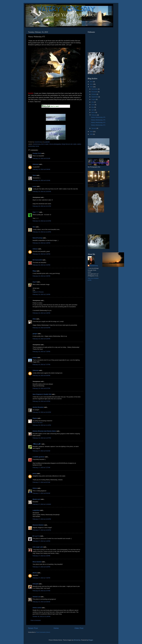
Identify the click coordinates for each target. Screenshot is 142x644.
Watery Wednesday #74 (98, 122)
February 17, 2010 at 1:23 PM (41, 541)
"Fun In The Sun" (38, 423)
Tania (34, 175)
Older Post (79, 628)
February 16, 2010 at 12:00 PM (42, 191)
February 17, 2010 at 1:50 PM (41, 556)
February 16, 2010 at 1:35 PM (41, 254)
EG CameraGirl (37, 260)
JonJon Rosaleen (38, 407)
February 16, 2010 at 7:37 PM (41, 364)
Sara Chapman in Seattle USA (42, 394)
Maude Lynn (36, 499)
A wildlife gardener (39, 457)
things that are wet (67, 144)
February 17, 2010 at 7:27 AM (41, 467)
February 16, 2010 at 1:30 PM (41, 243)
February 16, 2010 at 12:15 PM (42, 221)
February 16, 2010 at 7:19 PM (41, 352)
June (93, 105)
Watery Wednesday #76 (98, 117)
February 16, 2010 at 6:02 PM (41, 328)
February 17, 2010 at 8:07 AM (41, 482)
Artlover (35, 249)
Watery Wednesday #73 (98, 125)
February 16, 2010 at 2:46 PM (41, 313)
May (93, 107)
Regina (35, 418)
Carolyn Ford (37, 153)
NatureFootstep (38, 238)
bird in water (45, 144)
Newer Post (33, 628)
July (93, 102)
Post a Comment (36, 620)
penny (35, 473)
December (95, 89)
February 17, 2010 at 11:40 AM (42, 504)
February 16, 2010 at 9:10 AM (41, 180)
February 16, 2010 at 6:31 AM (41, 158)
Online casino (37, 608)
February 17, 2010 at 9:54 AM (41, 493)
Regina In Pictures (38, 292)
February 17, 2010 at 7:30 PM (41, 578)
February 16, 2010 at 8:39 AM (41, 169)
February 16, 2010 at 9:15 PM (41, 401)
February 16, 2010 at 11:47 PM (42, 438)
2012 (92, 82)
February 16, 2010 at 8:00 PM (41, 375)
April (93, 110)
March (93, 112)
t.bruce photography (55, 144)
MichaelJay (77, 640)
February (94, 115)
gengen (35, 334)
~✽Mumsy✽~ (37, 444)
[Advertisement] (97, 223)
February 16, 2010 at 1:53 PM (41, 265)
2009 (92, 132)
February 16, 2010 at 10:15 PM (42, 412)
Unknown (36, 164)
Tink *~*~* (36, 212)
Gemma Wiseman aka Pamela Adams (44, 431)
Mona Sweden (37, 562)
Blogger (91, 640)
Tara (34, 227)
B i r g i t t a (36, 536)
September (95, 97)
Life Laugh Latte (38, 547)
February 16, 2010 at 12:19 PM (42, 232)
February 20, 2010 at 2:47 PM (41, 591)
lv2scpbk (35, 584)
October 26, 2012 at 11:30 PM (41, 616)
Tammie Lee (36, 597)
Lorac (34, 186)
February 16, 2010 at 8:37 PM (41, 388)
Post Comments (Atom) (43, 632)
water (75, 144)
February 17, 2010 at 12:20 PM (42, 519)
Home (56, 628)
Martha (35, 573)
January (94, 128)
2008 (92, 134)
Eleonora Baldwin (38, 525)
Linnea (35, 358)
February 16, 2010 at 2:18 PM (41, 294)
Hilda (34, 319)
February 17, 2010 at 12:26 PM (42, 530)
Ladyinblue (36, 510)
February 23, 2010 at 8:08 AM (41, 602)
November (95, 92)
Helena (35, 488)
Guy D (35, 282)
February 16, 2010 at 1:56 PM (41, 276)
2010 (92, 87)
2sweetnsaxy (37, 144)
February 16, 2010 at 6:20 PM (41, 339)
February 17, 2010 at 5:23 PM (41, 567)
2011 (92, 84)
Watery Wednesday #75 (98, 120)
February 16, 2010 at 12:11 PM (42, 206)
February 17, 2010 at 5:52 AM (41, 451)
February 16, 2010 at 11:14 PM (42, 425)
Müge (34, 271)
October (94, 94)
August (94, 99)
